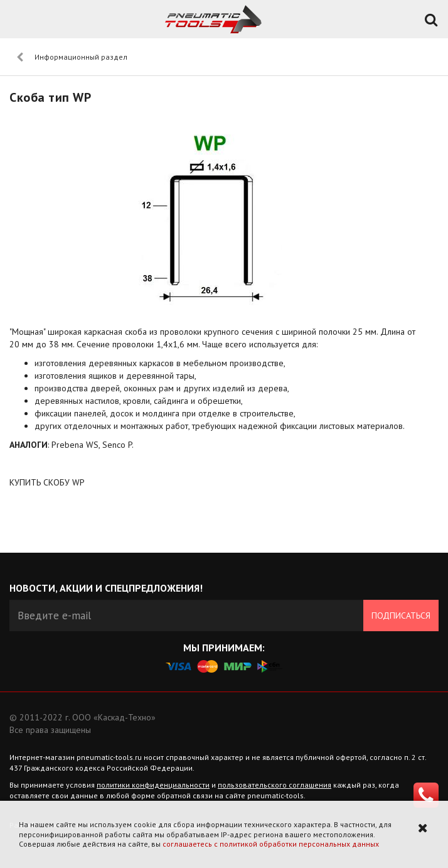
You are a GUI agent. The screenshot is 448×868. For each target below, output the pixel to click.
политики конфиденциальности (153, 785)
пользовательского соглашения (275, 785)
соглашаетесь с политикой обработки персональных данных (271, 844)
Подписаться (401, 616)
